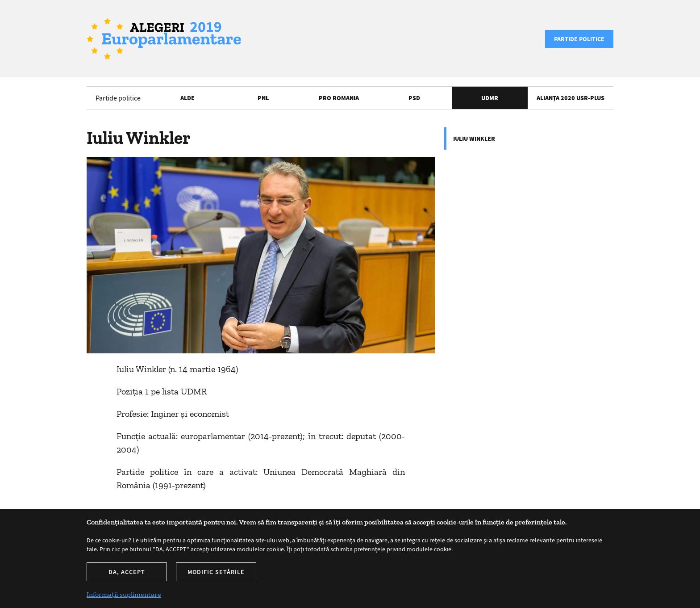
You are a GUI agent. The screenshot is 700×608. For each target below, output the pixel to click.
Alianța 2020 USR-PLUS (571, 98)
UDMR (490, 98)
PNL (263, 98)
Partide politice (579, 39)
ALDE (187, 98)
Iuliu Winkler (474, 138)
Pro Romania (339, 98)
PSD (414, 98)
